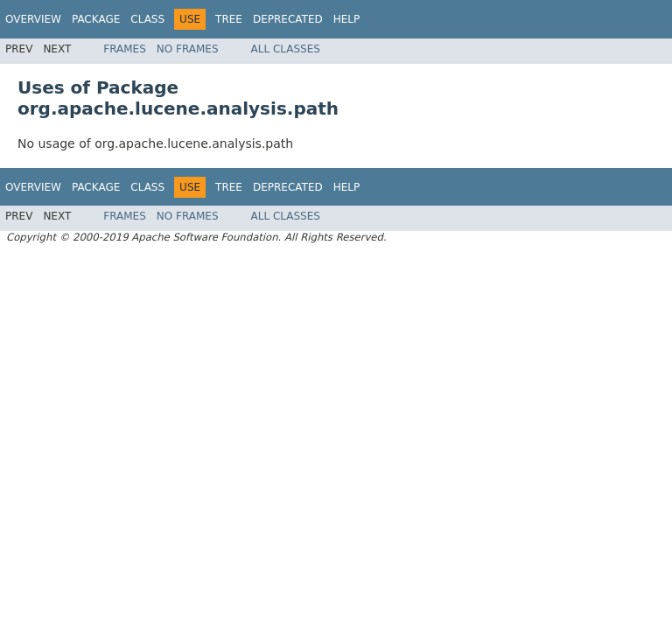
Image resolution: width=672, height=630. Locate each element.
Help (347, 19)
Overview (33, 19)
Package (96, 19)
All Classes (286, 49)
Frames (125, 49)
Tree (229, 19)
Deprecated (288, 19)
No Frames (188, 49)
